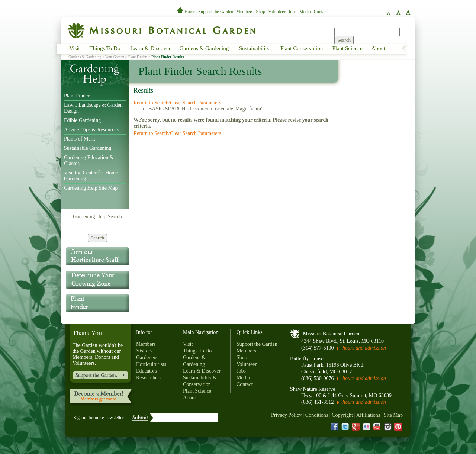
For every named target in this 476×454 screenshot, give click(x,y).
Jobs (292, 12)
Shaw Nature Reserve (313, 389)
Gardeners (147, 358)
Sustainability (255, 48)
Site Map (393, 415)
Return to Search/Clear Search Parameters (177, 103)
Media (305, 12)
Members (245, 12)
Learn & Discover (150, 48)
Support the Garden (216, 12)
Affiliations (368, 415)
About (379, 48)
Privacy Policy (286, 415)
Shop (261, 12)
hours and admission (364, 348)
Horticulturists (151, 364)
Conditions (317, 415)
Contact (321, 12)
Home (187, 12)
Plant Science (347, 48)
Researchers (149, 378)
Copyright (342, 415)
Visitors (144, 351)
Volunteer (277, 12)
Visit (74, 48)
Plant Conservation (302, 48)
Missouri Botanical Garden (331, 334)
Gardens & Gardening (204, 48)
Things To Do (105, 48)
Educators (147, 371)
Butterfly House (307, 359)
